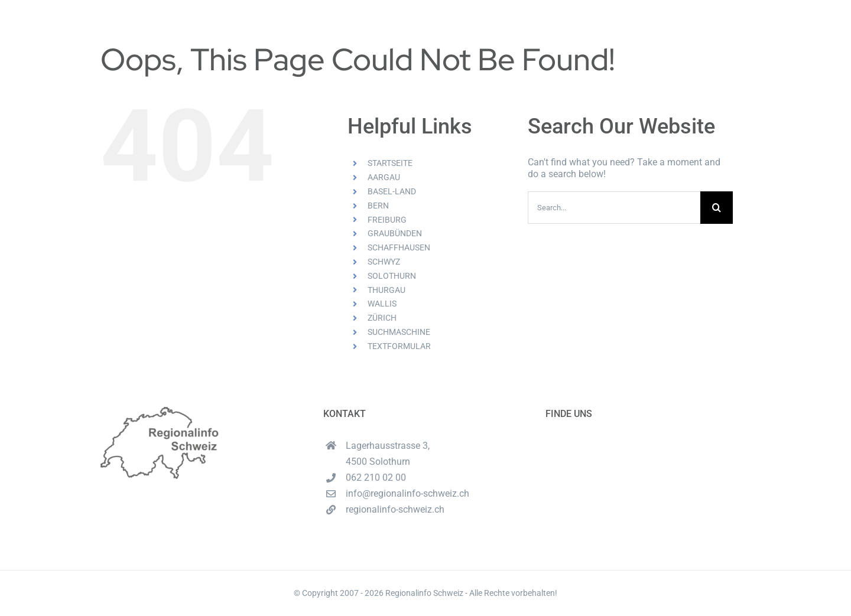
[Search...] (614, 208)
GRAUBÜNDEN (395, 233)
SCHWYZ (384, 262)
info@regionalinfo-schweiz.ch (407, 493)
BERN (378, 206)
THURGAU (386, 290)
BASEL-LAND (392, 191)
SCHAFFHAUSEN (399, 247)
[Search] (717, 208)
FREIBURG (387, 220)
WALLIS (382, 304)
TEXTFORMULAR (399, 346)
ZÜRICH (382, 318)
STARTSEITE (390, 163)
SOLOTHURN (392, 276)
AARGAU (384, 177)
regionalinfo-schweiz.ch (395, 509)
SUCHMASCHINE (399, 332)
